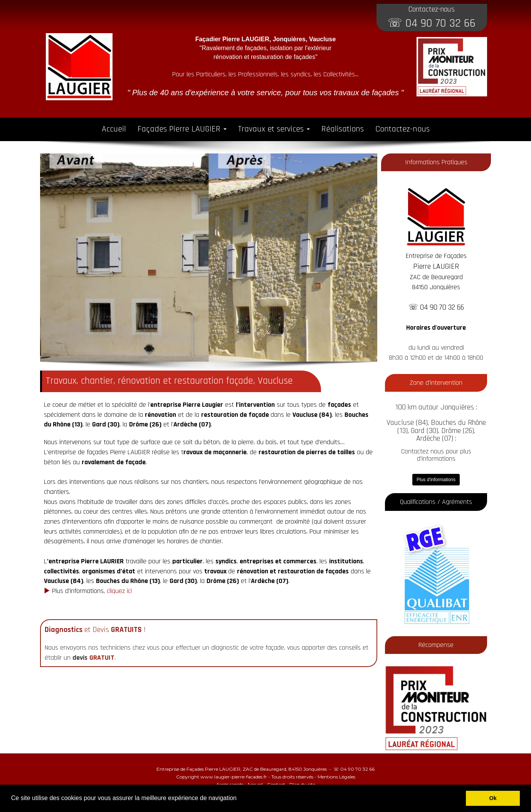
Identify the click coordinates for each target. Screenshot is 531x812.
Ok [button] (493, 798)
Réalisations (343, 129)
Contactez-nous (402, 129)
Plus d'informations (436, 480)
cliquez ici (119, 591)
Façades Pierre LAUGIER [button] (182, 129)
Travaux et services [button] (274, 129)
